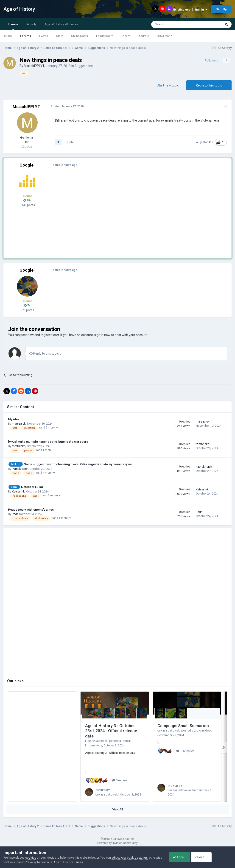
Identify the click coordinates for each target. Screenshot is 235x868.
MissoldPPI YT (34, 66)
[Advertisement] (108, 209)
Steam (126, 36)
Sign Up (221, 9)
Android (144, 36)
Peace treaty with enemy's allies (31, 509)
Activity (32, 24)
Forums (25, 36)
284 (27, 200)
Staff (60, 36)
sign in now (102, 335)
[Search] (175, 24)
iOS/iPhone (165, 36)
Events (44, 36)
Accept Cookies (181, 857)
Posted (66, 106)
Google (27, 165)
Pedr (15, 514)
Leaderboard (105, 36)
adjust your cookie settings (130, 858)
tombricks (19, 446)
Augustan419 (206, 142)
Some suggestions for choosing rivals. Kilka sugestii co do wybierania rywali (79, 464)
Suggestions (84, 66)
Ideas (208, 730)
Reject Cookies (216, 857)
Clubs (8, 36)
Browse (13, 26)
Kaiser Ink (18, 491)
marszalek (19, 424)
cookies (31, 858)
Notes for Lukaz (32, 487)
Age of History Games (82, 862)
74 (27, 305)
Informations (94, 745)
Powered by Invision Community (117, 843)
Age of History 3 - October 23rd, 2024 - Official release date (111, 731)
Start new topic (168, 85)
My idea (14, 419)
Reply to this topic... (45, 353)
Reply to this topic (209, 85)
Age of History (19, 9)
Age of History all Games (61, 24)
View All (117, 809)
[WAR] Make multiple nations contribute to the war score (48, 442)
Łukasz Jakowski (97, 741)
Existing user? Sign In (190, 10)
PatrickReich (20, 469)
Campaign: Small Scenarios (183, 726)
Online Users (80, 36)
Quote (69, 142)
